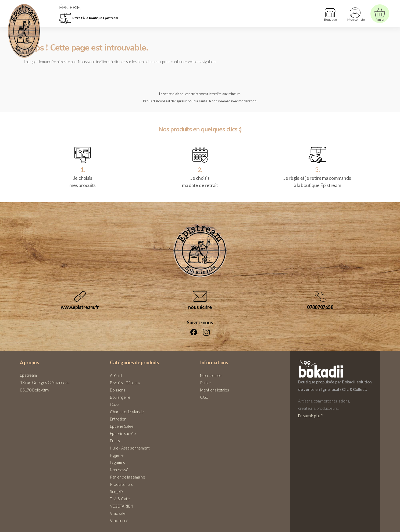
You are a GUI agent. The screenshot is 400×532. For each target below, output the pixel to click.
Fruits (115, 441)
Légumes (117, 462)
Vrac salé (118, 513)
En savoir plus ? (310, 416)
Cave (115, 404)
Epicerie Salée (122, 426)
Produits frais (121, 484)
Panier (206, 383)
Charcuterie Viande (127, 412)
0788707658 (320, 307)
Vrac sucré (119, 520)
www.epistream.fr (80, 307)
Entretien (118, 419)
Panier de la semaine (128, 477)
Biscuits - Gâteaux (125, 383)
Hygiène (117, 455)
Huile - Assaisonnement (130, 448)
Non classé (119, 470)
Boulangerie (120, 397)
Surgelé (116, 491)
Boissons (118, 390)
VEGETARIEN (121, 506)
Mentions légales (215, 390)
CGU (204, 397)
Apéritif (116, 375)
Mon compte (211, 375)
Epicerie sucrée (123, 433)
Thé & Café (120, 499)
